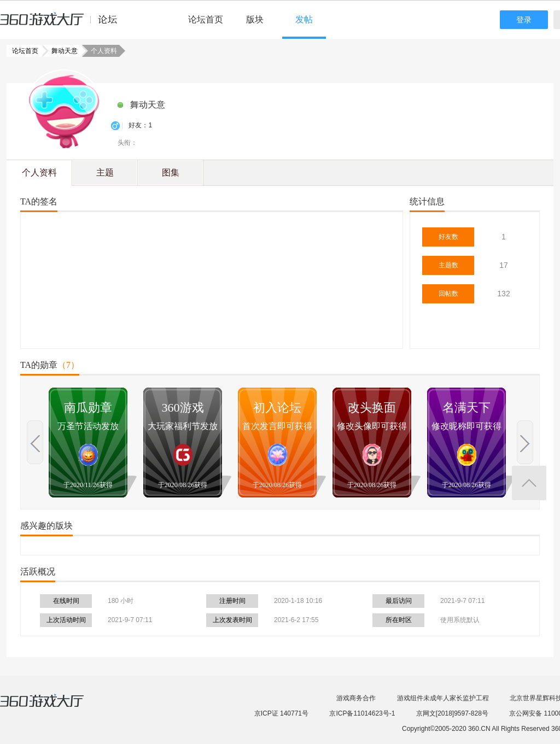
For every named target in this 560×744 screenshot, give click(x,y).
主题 (105, 172)
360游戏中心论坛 (63, 24)
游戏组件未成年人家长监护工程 (443, 698)
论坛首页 (206, 19)
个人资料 (39, 172)
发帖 (304, 19)
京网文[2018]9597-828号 (452, 713)
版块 (255, 19)
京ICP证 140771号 (281, 713)
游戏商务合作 (356, 698)
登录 (524, 20)
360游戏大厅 (53, 707)
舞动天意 (61, 51)
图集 (171, 172)
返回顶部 (529, 483)
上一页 (35, 442)
